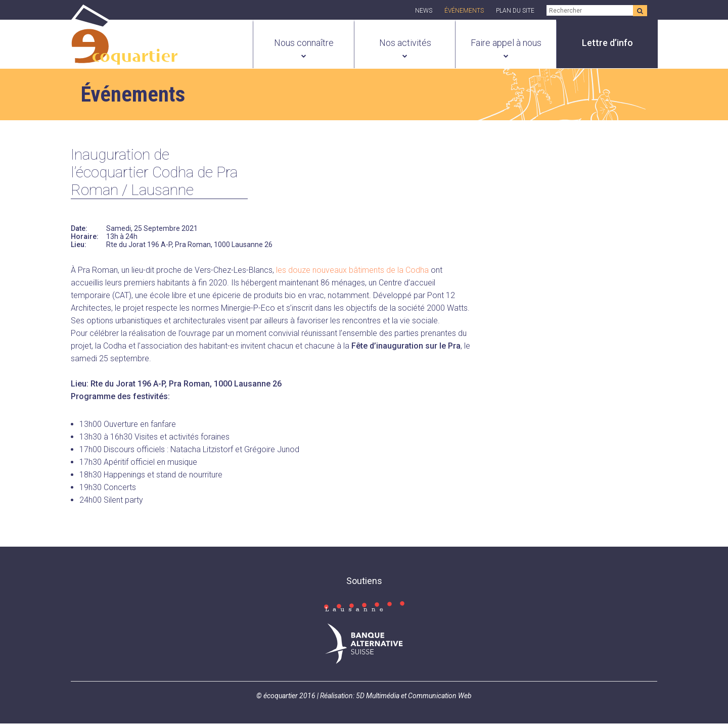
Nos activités (405, 43)
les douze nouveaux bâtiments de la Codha (352, 272)
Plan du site (515, 11)
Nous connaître (304, 43)
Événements (464, 11)
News (424, 11)
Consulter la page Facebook (369, 604)
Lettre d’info (607, 43)
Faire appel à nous (506, 43)
